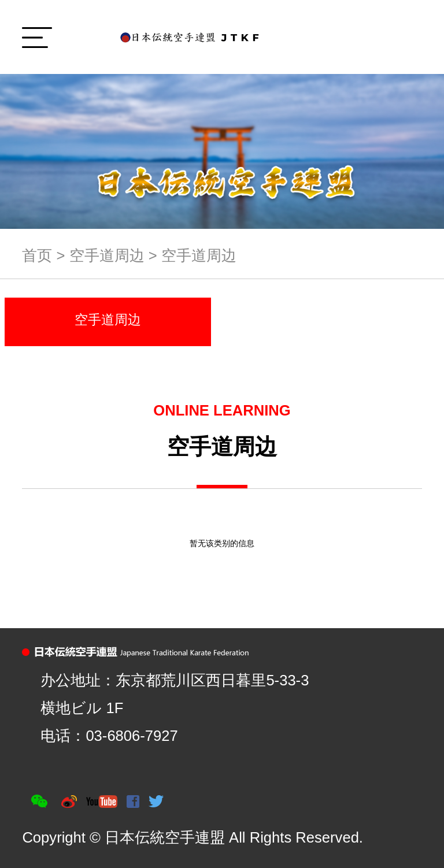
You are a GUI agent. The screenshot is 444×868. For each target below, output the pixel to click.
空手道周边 (107, 255)
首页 (37, 255)
